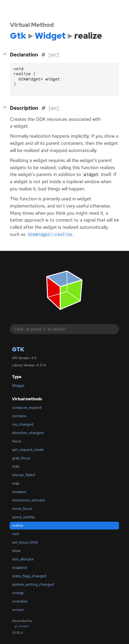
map (16, 483)
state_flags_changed (29, 576)
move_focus (22, 509)
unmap (18, 593)
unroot (18, 610)
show (16, 551)
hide (16, 466)
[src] (54, 55)
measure (19, 492)
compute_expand (27, 407)
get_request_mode (28, 450)
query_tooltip (23, 517)
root (16, 534)
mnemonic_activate (29, 500)
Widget (18, 386)
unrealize (20, 601)
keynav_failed (23, 475)
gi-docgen (22, 626)
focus (17, 441)
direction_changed (28, 433)
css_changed (23, 424)
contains (19, 416)
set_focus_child (25, 542)
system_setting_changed (33, 584)
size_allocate (23, 559)
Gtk (18, 349)
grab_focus (21, 458)
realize (18, 525)
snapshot (20, 568)
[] (6, 54)
